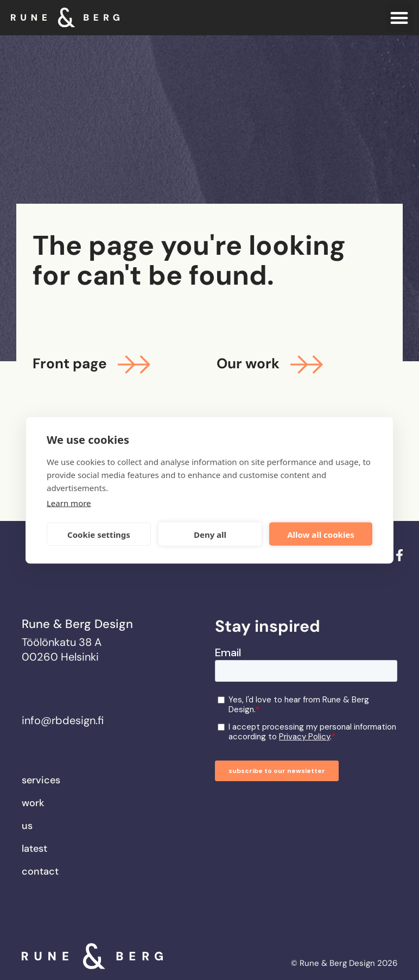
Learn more (69, 503)
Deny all (210, 534)
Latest (34, 849)
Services (41, 780)
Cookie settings (99, 534)
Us (27, 826)
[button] (400, 18)
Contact (40, 871)
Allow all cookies (321, 534)
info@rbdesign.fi (63, 720)
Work (33, 803)
